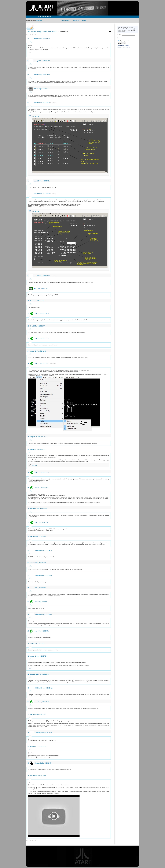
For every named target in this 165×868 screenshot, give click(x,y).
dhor (31, 326)
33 (28, 688)
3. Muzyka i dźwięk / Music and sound (42, 31)
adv (35, 288)
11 (28, 314)
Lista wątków (65, 20)
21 (28, 523)
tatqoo (32, 644)
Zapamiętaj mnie (124, 41)
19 (28, 488)
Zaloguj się (39, 20)
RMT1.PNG (36, 116)
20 (28, 509)
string (36, 61)
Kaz (35, 89)
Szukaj (84, 20)
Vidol (31, 301)
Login (119, 34)
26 (28, 588)
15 (28, 364)
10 (28, 301)
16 (28, 437)
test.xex (35, 465)
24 (28, 563)
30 (28, 644)
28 (28, 614)
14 (28, 351)
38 (28, 763)
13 (28, 339)
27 (28, 602)
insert (36, 39)
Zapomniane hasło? (123, 46)
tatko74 (32, 746)
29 (28, 631)
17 (28, 449)
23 (28, 550)
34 (28, 702)
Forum (44, 16)
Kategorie (76, 20)
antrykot (32, 437)
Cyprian (37, 763)
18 (28, 473)
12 (28, 326)
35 (28, 714)
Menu (39, 16)
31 (28, 656)
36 (28, 733)
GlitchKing (33, 674)
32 (28, 674)
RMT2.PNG (36, 211)
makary (32, 351)
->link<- (30, 668)
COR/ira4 (38, 550)
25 (28, 575)
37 (28, 746)
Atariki (49, 16)
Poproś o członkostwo (124, 47)
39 (28, 776)
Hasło (119, 38)
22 (28, 536)
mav (36, 314)
